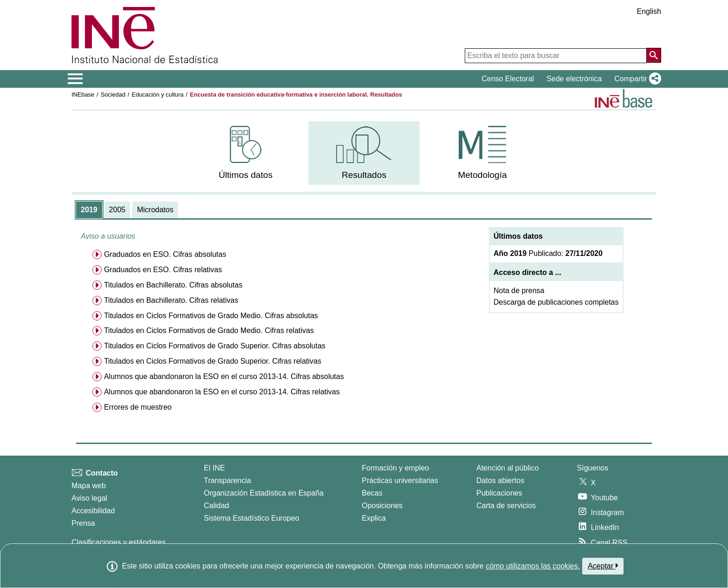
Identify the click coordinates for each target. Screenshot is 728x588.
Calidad (216, 506)
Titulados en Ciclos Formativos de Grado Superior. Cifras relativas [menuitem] (213, 361)
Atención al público (507, 468)
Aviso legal (89, 498)
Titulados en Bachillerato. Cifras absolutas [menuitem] (173, 285)
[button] (636, 79)
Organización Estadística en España (264, 493)
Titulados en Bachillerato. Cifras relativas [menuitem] (171, 300)
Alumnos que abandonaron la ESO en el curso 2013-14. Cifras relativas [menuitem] (222, 392)
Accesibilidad (93, 511)
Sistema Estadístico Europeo (251, 518)
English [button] (649, 11)
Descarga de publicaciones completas (556, 302)
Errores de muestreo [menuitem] (138, 407)
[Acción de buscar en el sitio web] (654, 55)
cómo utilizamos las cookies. (533, 566)
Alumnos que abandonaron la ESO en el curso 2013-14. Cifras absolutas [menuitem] (224, 376)
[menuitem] (246, 153)
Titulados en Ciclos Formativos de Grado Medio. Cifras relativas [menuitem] (209, 330)
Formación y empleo (395, 468)
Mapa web (89, 486)
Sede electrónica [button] (574, 79)
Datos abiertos (500, 480)
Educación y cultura (158, 95)
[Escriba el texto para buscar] (556, 56)
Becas (372, 493)
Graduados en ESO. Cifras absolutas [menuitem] (165, 254)
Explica (374, 518)
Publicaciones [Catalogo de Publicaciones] (499, 493)
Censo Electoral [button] (508, 79)
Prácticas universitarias (400, 480)
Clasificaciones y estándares (119, 542)
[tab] (89, 210)
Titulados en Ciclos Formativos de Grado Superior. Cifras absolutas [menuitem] (215, 346)
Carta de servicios (506, 506)
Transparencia (227, 480)
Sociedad (113, 95)
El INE (214, 468)
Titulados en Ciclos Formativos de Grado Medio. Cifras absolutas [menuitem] (211, 316)
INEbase (83, 95)
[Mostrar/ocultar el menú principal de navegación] (75, 79)
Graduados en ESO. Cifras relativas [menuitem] (163, 270)
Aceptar (603, 566)
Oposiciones (382, 506)
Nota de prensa (519, 291)
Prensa (83, 523)
